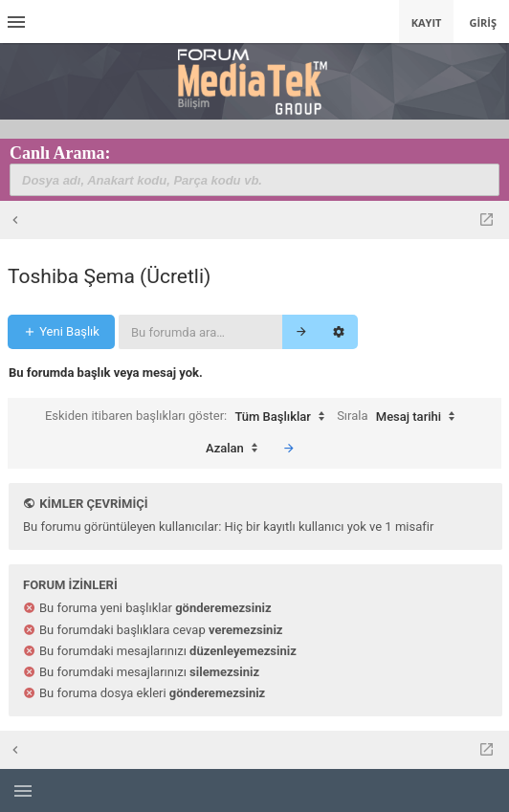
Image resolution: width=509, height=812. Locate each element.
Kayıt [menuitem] (427, 22)
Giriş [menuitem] (483, 22)
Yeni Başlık (61, 331)
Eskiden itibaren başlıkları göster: (189, 417)
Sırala (400, 417)
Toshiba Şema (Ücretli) (109, 276)
